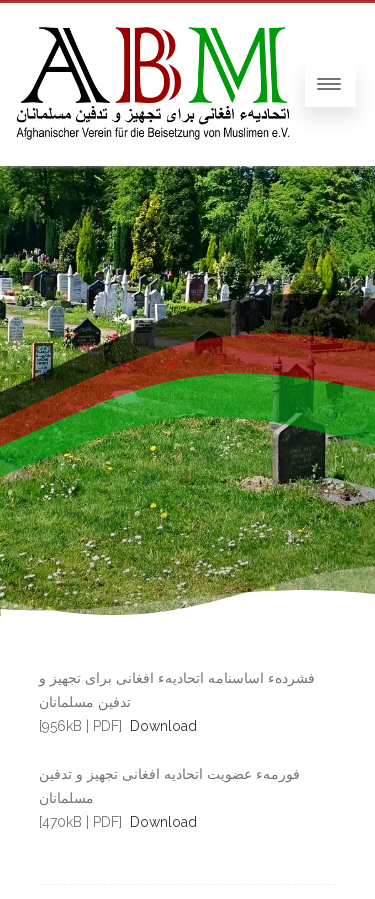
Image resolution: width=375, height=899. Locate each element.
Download (163, 726)
